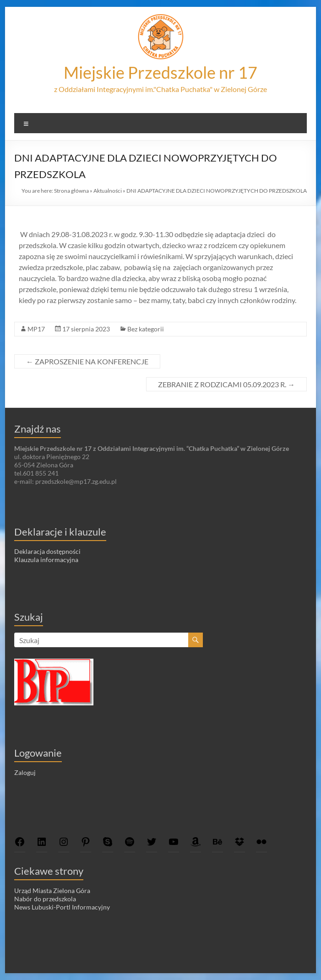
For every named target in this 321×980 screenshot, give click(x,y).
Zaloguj (25, 772)
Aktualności (108, 191)
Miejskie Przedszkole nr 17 (160, 72)
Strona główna (71, 191)
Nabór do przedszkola (45, 899)
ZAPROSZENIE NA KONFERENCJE (87, 361)
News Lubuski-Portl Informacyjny (62, 907)
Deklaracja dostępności (47, 551)
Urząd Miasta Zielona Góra (52, 891)
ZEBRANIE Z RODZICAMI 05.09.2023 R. (226, 384)
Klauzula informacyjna (46, 560)
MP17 (36, 329)
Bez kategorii (146, 329)
